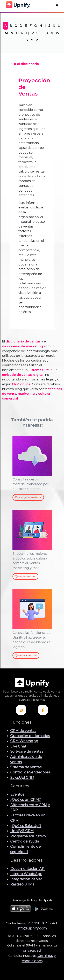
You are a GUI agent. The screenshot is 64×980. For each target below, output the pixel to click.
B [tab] (11, 26)
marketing (26, 394)
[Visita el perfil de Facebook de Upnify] (43, 710)
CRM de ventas (23, 731)
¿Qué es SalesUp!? (26, 826)
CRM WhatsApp (24, 741)
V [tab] (52, 33)
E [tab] (26, 26)
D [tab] (21, 26)
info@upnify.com (32, 928)
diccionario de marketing (23, 346)
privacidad (32, 950)
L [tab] (59, 26)
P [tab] (22, 33)
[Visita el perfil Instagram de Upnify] (21, 710)
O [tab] (17, 33)
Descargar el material (28, 497)
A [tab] (6, 26)
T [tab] (42, 33)
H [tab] (41, 26)
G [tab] (35, 26)
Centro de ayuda (25, 841)
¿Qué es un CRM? (25, 799)
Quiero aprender (25, 576)
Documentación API (28, 869)
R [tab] (33, 33)
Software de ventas (27, 751)
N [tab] (12, 33)
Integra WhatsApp (26, 874)
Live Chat (18, 746)
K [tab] (54, 26)
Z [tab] (37, 40)
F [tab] (31, 26)
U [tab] (47, 33)
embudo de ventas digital (23, 375)
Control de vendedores (30, 772)
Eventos (17, 794)
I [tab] (45, 26)
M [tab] (6, 33)
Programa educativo (28, 836)
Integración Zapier (26, 879)
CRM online (21, 384)
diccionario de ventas (23, 341)
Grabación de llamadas (30, 736)
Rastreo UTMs (22, 884)
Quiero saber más (26, 655)
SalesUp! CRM (22, 777)
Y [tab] (32, 40)
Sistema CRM (39, 370)
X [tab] (27, 40)
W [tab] (58, 33)
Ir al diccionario (25, 64)
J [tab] (49, 26)
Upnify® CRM (22, 831)
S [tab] (37, 33)
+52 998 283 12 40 (42, 923)
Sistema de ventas (26, 767)
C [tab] (16, 26)
